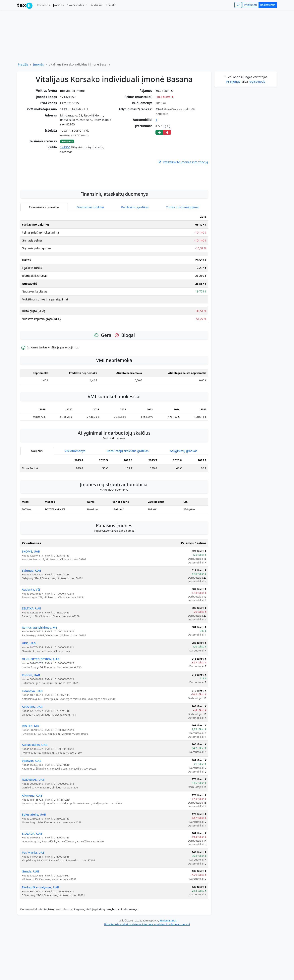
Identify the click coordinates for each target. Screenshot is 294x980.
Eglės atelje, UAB (34, 865)
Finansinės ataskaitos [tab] (44, 258)
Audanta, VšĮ (31, 640)
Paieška (111, 5)
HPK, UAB (29, 694)
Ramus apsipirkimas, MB (40, 678)
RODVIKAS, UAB (33, 830)
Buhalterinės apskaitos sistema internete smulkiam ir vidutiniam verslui (147, 975)
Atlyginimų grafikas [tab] (184, 501)
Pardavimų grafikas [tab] (135, 258)
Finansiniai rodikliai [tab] (90, 258)
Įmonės (58, 5)
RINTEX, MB (30, 776)
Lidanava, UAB (32, 741)
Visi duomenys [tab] (75, 501)
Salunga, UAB (32, 621)
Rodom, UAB (31, 726)
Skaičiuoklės (76, 5)
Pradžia (23, 64)
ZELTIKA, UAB (32, 659)
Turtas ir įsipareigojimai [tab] (183, 258)
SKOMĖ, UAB (31, 602)
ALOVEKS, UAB (32, 757)
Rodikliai (96, 5)
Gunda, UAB (31, 922)
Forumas (44, 5)
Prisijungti (251, 5)
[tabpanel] (114, 320)
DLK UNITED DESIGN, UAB (41, 710)
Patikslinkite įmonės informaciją (183, 162)
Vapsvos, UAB (32, 811)
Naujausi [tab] (37, 501)
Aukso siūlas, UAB (35, 795)
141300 (65, 147)
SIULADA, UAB (32, 884)
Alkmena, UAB (32, 846)
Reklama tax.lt (168, 971)
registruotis (257, 81)
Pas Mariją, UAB (33, 903)
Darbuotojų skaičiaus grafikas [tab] (128, 501)
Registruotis (268, 5)
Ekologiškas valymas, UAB (41, 938)
